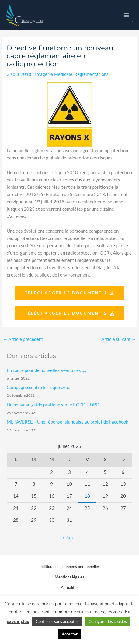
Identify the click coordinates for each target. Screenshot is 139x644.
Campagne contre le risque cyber (39, 387)
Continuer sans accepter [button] (57, 621)
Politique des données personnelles (69, 567)
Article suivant (119, 339)
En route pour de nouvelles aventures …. (46, 370)
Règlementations (91, 74)
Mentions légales (69, 577)
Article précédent (23, 339)
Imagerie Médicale (54, 74)
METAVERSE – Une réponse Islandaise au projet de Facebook (68, 422)
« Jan (68, 537)
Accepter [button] (70, 634)
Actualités (70, 587)
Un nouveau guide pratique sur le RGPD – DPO (53, 405)
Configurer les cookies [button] (108, 621)
